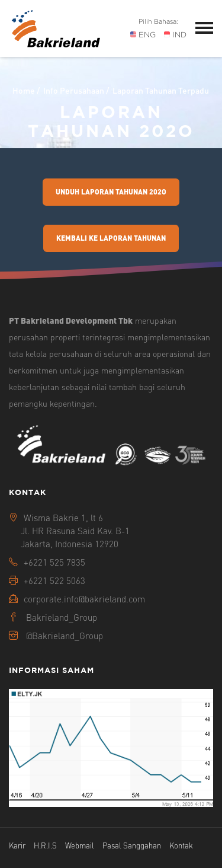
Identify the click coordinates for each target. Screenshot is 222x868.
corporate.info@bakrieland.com (84, 599)
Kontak (181, 845)
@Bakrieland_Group (65, 636)
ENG (143, 35)
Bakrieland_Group (62, 617)
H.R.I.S (45, 845)
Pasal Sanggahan (132, 845)
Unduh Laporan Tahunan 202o (111, 192)
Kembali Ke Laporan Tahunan (111, 238)
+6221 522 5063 (54, 580)
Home (24, 90)
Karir (17, 845)
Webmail (80, 845)
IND (175, 35)
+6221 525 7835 (54, 562)
